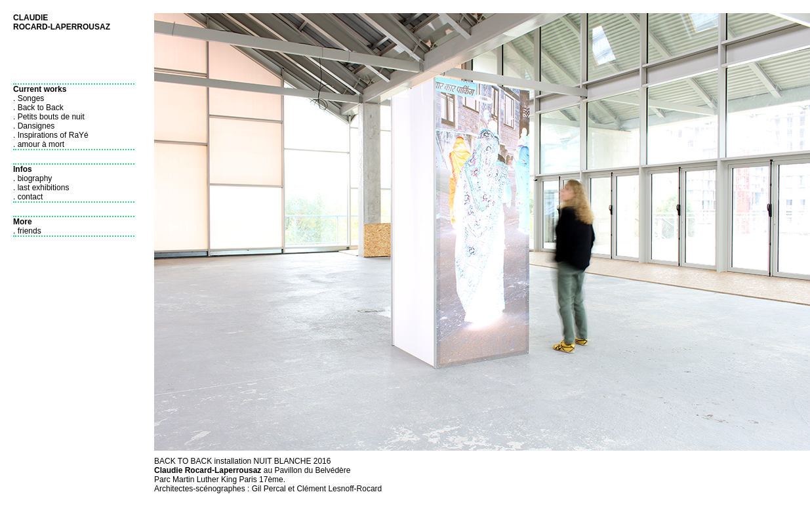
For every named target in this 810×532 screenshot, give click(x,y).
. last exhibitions (41, 188)
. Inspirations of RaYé (51, 135)
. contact (28, 197)
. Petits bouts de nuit (49, 117)
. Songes (29, 98)
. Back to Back (38, 108)
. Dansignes (34, 126)
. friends (27, 231)
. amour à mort (39, 144)
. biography (32, 178)
